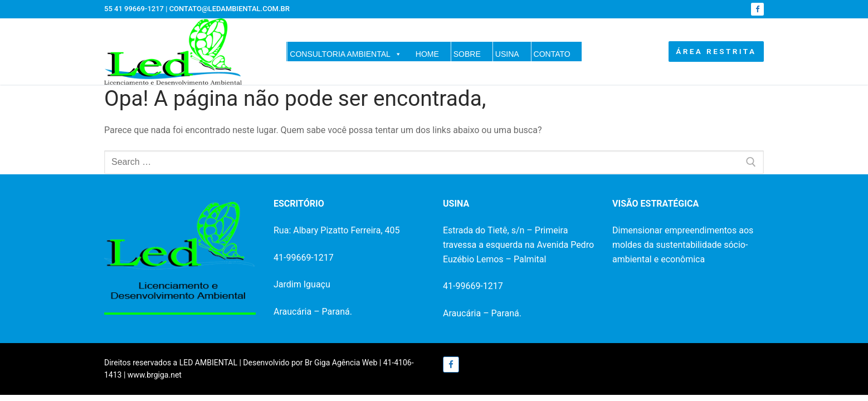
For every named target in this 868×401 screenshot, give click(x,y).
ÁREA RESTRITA (716, 51)
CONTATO (552, 54)
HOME (427, 54)
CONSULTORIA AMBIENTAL (346, 54)
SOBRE (467, 54)
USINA (507, 54)
